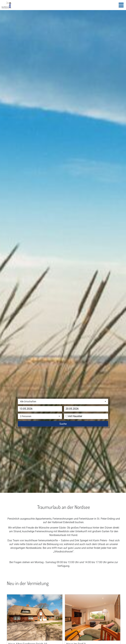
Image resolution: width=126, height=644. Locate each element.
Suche (63, 424)
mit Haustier (74, 416)
